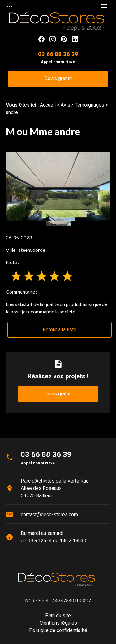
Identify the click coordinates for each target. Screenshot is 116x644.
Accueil (48, 105)
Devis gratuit (58, 78)
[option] (58, 186)
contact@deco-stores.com (49, 514)
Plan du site (58, 615)
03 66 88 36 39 (58, 54)
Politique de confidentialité (58, 630)
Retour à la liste (60, 330)
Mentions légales (58, 623)
